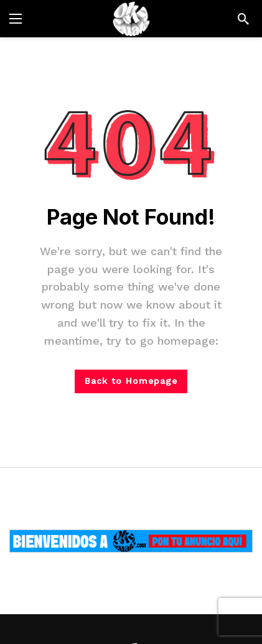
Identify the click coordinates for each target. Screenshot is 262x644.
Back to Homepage (131, 381)
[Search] (243, 19)
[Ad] (131, 541)
